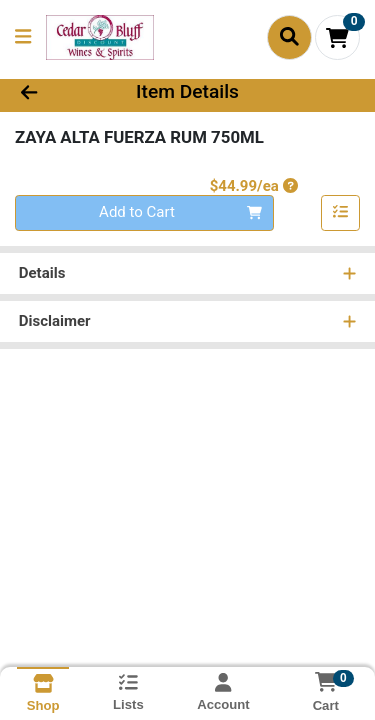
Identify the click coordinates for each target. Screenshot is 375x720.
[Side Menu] (23, 37)
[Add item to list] (341, 213)
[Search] (289, 37)
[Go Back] (58, 92)
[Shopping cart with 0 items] (337, 37)
